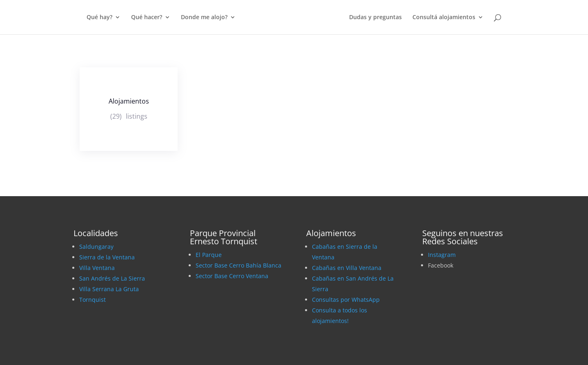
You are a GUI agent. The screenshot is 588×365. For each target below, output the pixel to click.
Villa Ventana (97, 268)
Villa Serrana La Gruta (109, 289)
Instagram (442, 255)
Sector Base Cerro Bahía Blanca (238, 265)
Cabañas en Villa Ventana (347, 268)
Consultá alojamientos (444, 18)
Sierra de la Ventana (107, 257)
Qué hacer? (147, 18)
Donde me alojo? (204, 18)
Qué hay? (99, 18)
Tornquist (92, 300)
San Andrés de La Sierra (112, 278)
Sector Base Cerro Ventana (232, 276)
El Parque (209, 255)
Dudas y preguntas (375, 18)
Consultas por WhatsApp (346, 300)
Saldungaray (96, 247)
